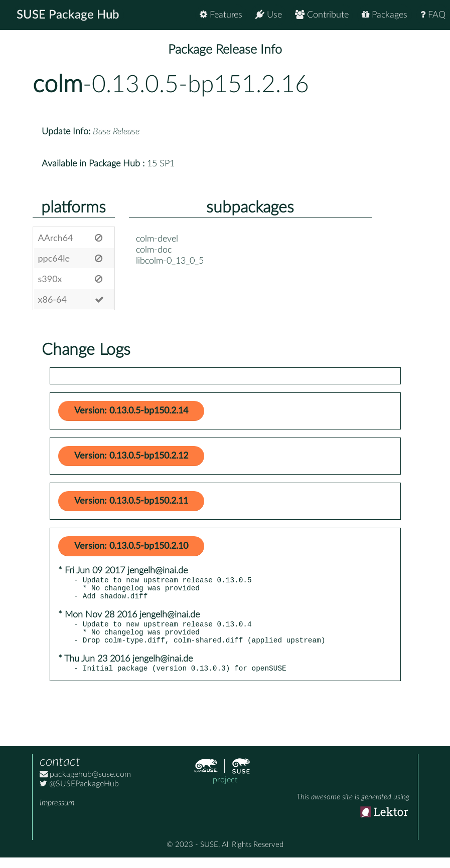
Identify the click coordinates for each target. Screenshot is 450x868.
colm (58, 85)
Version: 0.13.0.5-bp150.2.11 (131, 501)
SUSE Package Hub (68, 15)
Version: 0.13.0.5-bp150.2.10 (131, 546)
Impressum (57, 813)
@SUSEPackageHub (79, 794)
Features (221, 15)
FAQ (433, 15)
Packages (385, 15)
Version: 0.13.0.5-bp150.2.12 (131, 456)
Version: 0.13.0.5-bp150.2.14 (131, 411)
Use (269, 15)
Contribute (322, 15)
